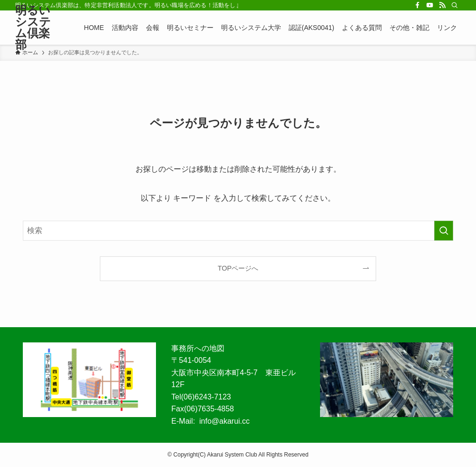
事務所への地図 (198, 348)
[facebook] (418, 5)
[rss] (442, 5)
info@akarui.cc (224, 421)
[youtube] (430, 5)
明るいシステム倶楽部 (33, 28)
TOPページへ (238, 268)
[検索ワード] (238, 231)
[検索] (455, 5)
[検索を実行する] (444, 231)
